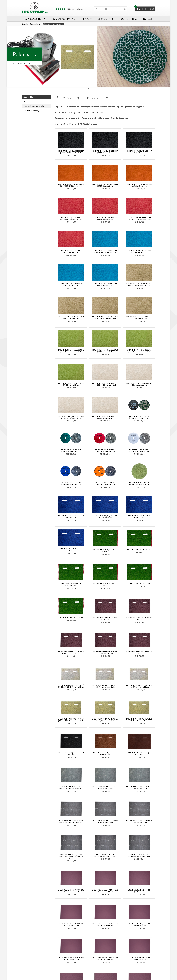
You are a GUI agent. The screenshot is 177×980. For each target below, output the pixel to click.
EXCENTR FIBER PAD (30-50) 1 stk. (139, 550)
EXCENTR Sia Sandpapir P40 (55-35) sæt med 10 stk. (139, 891)
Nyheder (148, 19)
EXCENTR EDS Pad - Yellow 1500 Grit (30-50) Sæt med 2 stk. (71, 318)
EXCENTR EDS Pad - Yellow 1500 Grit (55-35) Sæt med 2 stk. (139, 318)
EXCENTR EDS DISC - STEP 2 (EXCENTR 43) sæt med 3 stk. (105, 450)
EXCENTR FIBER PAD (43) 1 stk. (139, 584)
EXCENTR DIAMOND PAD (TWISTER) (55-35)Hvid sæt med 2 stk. (139, 686)
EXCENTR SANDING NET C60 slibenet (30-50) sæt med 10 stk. (105, 788)
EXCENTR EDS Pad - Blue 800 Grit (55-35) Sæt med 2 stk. (105, 284)
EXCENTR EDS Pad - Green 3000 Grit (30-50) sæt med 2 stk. (105, 351)
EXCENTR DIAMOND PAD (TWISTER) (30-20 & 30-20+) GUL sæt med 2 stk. (71, 720)
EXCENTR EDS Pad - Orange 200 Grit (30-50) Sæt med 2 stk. (105, 185)
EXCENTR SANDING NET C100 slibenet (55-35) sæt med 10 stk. (139, 855)
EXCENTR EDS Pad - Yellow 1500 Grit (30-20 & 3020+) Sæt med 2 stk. (139, 284)
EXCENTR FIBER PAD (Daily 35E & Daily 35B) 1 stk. (71, 585)
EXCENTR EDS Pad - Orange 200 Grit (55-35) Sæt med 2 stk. (139, 185)
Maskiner (27, 101)
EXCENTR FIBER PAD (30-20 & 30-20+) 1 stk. (105, 551)
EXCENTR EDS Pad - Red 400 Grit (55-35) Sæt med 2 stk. (71, 251)
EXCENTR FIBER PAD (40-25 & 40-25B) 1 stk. (105, 585)
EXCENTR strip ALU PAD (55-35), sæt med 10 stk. (139, 754)
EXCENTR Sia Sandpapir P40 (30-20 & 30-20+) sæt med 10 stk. (71, 891)
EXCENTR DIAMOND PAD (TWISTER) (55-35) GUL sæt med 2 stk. (139, 720)
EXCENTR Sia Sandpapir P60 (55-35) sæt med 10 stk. (139, 925)
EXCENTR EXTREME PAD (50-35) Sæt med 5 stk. (139, 652)
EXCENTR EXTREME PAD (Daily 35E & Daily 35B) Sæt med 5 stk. (71, 652)
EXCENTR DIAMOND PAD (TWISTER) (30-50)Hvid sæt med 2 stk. (105, 686)
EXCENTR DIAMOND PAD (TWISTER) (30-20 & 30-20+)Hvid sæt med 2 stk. (71, 686)
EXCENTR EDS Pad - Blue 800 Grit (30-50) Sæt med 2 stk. (139, 251)
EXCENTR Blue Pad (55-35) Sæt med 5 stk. (71, 550)
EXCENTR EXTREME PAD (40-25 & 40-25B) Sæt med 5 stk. (105, 652)
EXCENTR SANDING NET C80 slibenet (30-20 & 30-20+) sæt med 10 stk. (71, 821)
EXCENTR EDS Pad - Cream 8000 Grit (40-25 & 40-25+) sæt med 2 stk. (71, 417)
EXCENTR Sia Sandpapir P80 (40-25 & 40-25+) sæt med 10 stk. (105, 959)
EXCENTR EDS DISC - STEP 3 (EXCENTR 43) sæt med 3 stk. (139, 450)
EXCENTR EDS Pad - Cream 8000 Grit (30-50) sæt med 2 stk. (139, 384)
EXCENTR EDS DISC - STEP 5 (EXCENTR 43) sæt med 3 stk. (105, 484)
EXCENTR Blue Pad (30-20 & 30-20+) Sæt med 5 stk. (71, 517)
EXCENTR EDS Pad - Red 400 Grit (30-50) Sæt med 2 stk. (105, 218)
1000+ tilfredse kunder (70, 9)
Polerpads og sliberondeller (34, 106)
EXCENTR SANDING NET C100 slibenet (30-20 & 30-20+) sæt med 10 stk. (71, 856)
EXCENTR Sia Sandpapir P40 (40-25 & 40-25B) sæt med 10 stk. (105, 891)
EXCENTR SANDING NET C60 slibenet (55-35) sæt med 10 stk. (139, 788)
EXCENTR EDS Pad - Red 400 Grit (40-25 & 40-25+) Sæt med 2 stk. (139, 218)
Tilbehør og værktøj (31, 111)
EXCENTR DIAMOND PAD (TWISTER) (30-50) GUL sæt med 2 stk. (105, 720)
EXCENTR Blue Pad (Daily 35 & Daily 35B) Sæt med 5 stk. (105, 517)
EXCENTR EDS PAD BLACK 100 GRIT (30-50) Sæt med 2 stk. (105, 152)
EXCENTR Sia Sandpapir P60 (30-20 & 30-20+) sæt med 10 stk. (71, 925)
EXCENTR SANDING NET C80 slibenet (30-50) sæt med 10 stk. (105, 821)
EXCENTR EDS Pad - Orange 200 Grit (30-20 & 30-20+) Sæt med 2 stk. (71, 185)
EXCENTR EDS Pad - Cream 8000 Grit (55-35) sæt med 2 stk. (105, 417)
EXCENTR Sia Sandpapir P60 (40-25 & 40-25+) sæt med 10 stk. (105, 925)
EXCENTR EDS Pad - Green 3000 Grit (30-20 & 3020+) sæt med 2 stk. (71, 351)
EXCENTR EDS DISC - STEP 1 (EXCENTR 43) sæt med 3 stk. (71, 450)
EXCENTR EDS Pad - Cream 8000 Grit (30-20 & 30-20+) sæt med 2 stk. (105, 384)
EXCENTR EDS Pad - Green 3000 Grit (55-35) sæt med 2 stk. (71, 384)
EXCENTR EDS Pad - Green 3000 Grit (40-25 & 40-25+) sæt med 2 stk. (139, 351)
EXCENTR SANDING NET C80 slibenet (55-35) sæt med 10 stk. (139, 821)
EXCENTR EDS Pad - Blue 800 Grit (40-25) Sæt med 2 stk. (71, 284)
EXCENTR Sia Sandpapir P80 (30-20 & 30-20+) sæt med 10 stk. (71, 959)
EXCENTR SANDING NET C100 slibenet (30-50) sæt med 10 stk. (105, 855)
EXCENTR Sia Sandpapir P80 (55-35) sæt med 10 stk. (139, 959)
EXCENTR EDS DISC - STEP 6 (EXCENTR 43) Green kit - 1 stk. (139, 484)
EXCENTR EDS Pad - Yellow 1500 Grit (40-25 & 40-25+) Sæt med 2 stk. (105, 318)
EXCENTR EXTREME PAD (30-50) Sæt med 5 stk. (139, 618)
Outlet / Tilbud (129, 19)
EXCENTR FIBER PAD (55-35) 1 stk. (71, 618)
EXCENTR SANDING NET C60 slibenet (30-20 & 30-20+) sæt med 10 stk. (71, 788)
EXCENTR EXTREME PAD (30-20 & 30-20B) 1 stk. (105, 618)
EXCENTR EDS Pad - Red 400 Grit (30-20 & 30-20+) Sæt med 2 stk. (71, 218)
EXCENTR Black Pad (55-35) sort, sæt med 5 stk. (71, 754)
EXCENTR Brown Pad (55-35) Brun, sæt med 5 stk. (105, 754)
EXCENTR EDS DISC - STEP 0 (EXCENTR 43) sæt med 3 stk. (139, 417)
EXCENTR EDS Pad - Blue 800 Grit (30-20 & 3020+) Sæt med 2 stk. (105, 251)
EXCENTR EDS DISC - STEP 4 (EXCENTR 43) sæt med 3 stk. (71, 484)
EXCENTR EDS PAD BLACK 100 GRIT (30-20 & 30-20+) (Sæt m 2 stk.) (71, 152)
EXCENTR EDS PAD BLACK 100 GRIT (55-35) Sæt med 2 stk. (139, 152)
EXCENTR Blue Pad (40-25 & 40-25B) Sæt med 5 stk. (139, 517)
